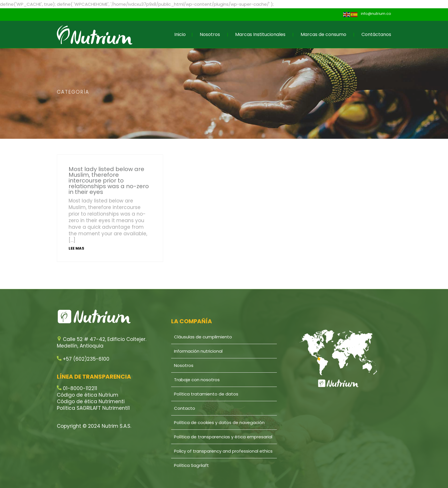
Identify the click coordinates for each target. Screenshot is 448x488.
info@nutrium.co (376, 14)
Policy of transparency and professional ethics (223, 451)
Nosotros (210, 34)
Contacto (185, 408)
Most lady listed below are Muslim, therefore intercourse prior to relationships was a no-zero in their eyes (109, 180)
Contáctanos (376, 34)
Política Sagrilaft (191, 465)
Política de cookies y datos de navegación (219, 422)
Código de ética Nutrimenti (91, 401)
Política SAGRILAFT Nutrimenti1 (93, 408)
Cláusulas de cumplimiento (203, 337)
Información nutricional (198, 351)
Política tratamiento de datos (206, 394)
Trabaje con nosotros (197, 380)
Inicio (180, 34)
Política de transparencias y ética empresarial (223, 437)
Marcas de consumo (323, 34)
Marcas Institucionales (260, 34)
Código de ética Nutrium (88, 395)
